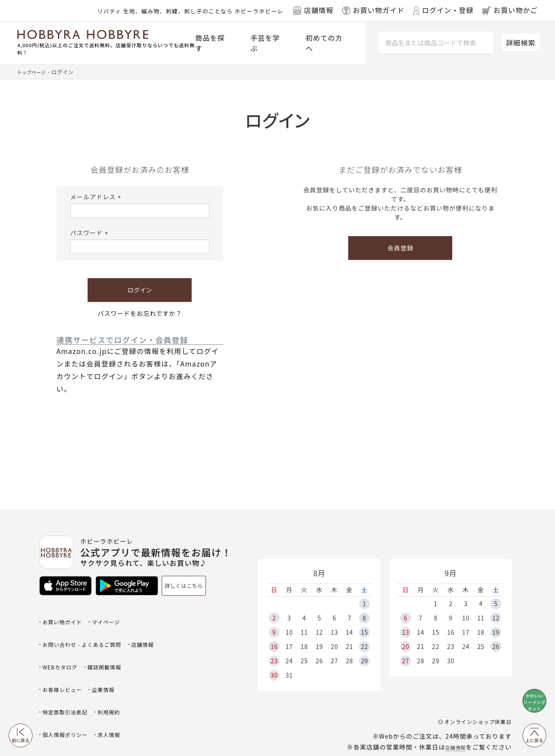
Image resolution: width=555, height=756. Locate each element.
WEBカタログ (102, 644)
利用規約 (56, 686)
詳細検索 (521, 42)
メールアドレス (97, 197)
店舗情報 (453, 708)
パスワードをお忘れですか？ (140, 313)
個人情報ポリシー (108, 686)
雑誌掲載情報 (63, 658)
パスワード (90, 233)
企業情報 (56, 672)
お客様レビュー (118, 658)
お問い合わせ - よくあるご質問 (91, 630)
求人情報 (56, 700)
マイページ (118, 615)
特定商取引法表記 (108, 672)
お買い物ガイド (67, 615)
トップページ (34, 72)
